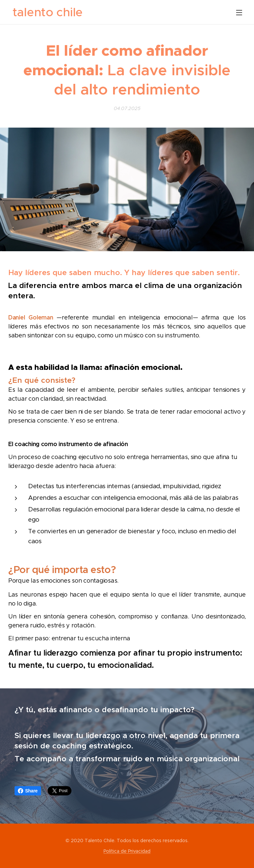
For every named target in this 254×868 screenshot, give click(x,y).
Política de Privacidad (127, 851)
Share (28, 791)
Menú (239, 13)
